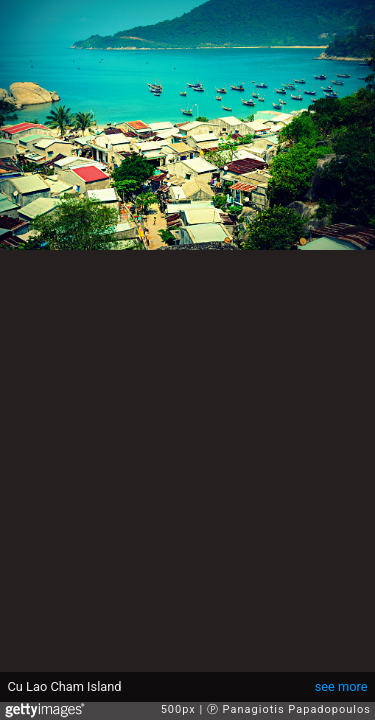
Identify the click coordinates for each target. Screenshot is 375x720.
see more (341, 686)
